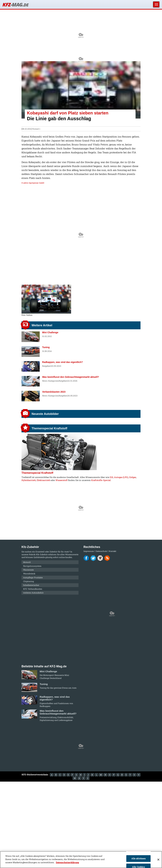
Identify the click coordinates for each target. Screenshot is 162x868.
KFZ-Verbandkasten (33, 589)
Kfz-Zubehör (42, 554)
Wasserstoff (62, 480)
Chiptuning (29, 581)
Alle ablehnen (139, 858)
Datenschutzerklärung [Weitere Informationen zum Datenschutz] (67, 862)
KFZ (15, 5)
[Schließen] (158, 860)
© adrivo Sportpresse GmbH (33, 183)
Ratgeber (46, 366)
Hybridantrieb (29, 480)
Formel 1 (36, 129)
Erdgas (133, 477)
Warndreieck (29, 573)
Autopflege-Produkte (33, 577)
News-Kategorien (50, 381)
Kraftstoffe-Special (101, 480)
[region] (81, 860)
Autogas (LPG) (121, 477)
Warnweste (28, 570)
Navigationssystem (32, 566)
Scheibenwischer (31, 585)
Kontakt (113, 551)
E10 (111, 477)
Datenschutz (101, 551)
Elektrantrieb (43, 480)
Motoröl (27, 562)
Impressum (89, 551)
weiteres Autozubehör (33, 593)
